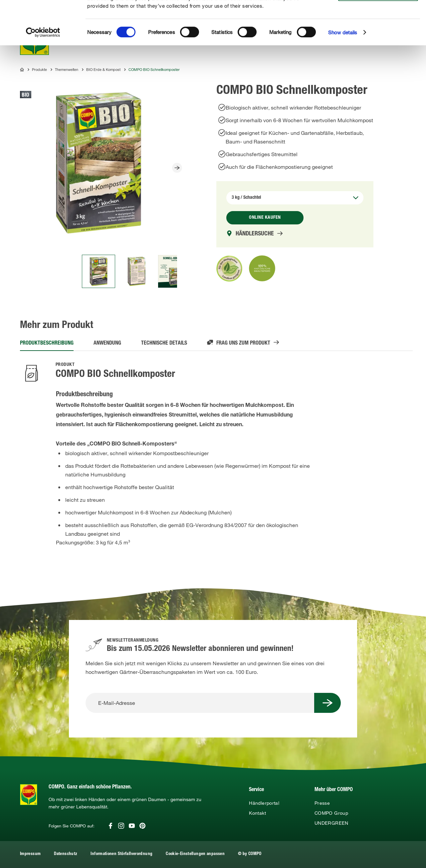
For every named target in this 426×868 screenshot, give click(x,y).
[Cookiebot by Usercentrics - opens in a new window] (43, 73)
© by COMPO (250, 854)
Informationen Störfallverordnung (121, 854)
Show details (343, 73)
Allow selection (377, 25)
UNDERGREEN (331, 823)
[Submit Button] (327, 703)
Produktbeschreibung (47, 344)
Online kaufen (265, 218)
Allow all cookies (377, 13)
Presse (322, 803)
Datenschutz (66, 854)
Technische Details (164, 344)
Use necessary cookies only (378, 37)
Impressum (30, 854)
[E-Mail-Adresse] (200, 703)
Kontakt (257, 813)
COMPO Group (331, 813)
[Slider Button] (177, 168)
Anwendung (107, 344)
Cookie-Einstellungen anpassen (195, 854)
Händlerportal (264, 803)
